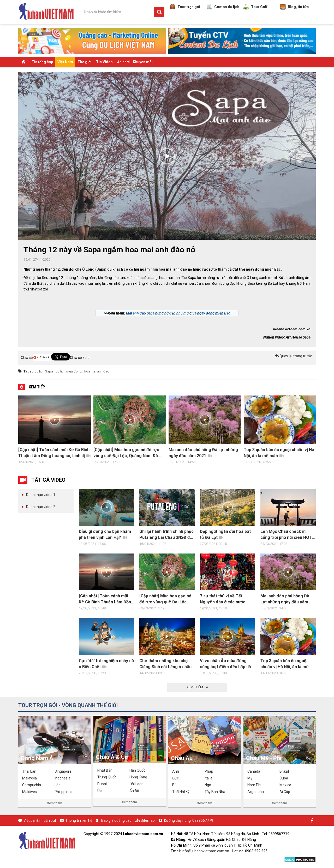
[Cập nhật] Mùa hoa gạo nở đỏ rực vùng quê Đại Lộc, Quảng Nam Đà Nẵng (126, 453)
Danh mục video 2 (41, 507)
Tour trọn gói (185, 7)
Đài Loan (136, 784)
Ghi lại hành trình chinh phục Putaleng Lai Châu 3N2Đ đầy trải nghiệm (167, 535)
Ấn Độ (134, 791)
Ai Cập (285, 792)
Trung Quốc (107, 777)
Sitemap (148, 820)
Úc (99, 791)
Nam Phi (254, 785)
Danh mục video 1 (41, 495)
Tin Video (104, 62)
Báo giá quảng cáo (116, 820)
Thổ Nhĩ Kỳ (181, 792)
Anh (176, 771)
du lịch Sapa (44, 371)
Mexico (285, 785)
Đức (175, 778)
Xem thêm (55, 803)
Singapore (63, 771)
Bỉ (174, 785)
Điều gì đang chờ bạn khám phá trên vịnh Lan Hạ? (105, 534)
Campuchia (32, 785)
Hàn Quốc (137, 770)
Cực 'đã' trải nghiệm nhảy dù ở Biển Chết (106, 664)
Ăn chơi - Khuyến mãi (135, 62)
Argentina (256, 792)
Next (321, 431)
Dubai (102, 784)
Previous (13, 431)
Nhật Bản (105, 770)
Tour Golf (255, 7)
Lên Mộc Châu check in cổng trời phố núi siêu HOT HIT (286, 535)
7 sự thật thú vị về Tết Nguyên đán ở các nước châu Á (223, 599)
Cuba (284, 778)
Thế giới (85, 62)
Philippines (63, 792)
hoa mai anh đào (97, 371)
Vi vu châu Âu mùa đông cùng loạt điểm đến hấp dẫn (227, 664)
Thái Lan (29, 771)
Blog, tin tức (294, 7)
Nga (208, 785)
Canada (254, 771)
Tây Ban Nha (215, 792)
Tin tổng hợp (42, 62)
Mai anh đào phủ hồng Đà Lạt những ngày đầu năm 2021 (203, 453)
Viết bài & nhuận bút (40, 820)
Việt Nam (65, 62)
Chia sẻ (27, 358)
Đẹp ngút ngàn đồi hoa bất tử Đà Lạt (225, 534)
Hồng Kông (138, 777)
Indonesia (62, 778)
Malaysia (29, 778)
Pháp (209, 771)
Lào (58, 785)
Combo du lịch (223, 7)
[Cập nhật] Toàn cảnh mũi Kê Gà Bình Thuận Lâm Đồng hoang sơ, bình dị (54, 453)
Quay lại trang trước (293, 356)
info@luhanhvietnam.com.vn (205, 851)
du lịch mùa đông (69, 371)
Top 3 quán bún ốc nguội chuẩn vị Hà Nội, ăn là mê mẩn (279, 453)
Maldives (29, 792)
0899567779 (203, 820)
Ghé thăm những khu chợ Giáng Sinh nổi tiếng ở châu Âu (165, 664)
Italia (208, 778)
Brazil (284, 771)
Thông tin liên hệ (79, 820)
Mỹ (250, 778)
